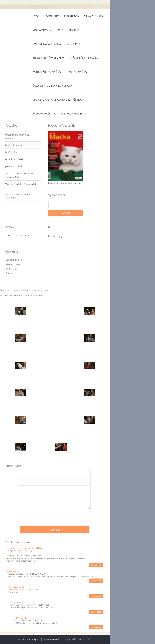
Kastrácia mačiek (72, 114)
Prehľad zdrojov (56, 236)
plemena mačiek (14, 166)
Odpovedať (96, 565)
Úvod (36, 16)
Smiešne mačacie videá (47, 44)
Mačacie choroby (68, 30)
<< (10, 235)
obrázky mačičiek (14, 159)
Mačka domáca (42, 30)
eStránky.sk (33, 639)
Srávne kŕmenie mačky (84, 58)
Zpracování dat (73, 639)
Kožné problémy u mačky (49, 58)
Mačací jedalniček (14, 145)
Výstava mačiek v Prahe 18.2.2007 (18, 196)
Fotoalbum (52, 16)
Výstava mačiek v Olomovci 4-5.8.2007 (21, 186)
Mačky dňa (11, 152)
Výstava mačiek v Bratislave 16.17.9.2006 (20, 175)
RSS (88, 639)
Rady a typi (73, 44)
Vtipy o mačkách (79, 72)
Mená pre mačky (94, 16)
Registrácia (72, 16)
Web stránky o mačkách (48, 72)
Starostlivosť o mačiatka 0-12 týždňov (57, 100)
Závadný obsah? (52, 639)
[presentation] (55, 517)
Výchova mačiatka (44, 114)
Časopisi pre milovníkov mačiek (52, 86)
